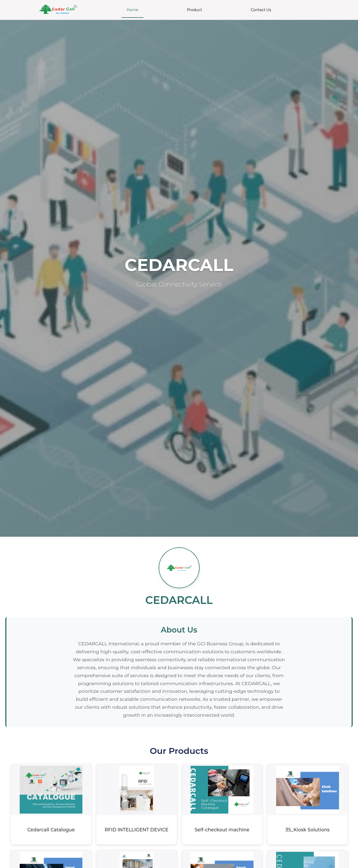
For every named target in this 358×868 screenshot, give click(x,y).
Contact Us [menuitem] (261, 10)
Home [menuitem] (132, 10)
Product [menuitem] (195, 10)
